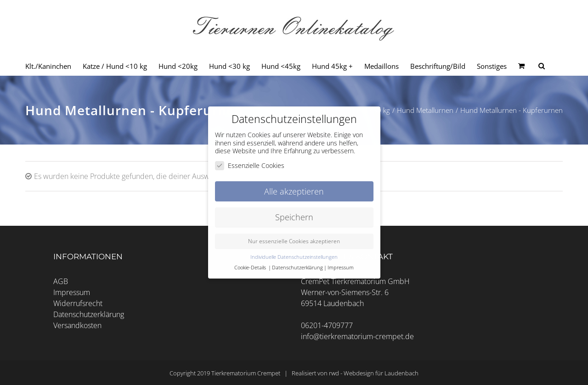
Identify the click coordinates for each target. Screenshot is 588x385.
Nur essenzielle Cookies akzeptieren (294, 241)
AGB (61, 281)
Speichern (294, 217)
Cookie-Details (250, 268)
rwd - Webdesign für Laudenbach (374, 373)
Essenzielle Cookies (250, 165)
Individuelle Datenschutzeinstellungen (294, 257)
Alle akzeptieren (294, 191)
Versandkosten (77, 325)
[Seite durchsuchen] (542, 66)
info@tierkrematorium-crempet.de (357, 336)
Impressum (72, 292)
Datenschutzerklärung (89, 314)
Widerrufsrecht (78, 303)
